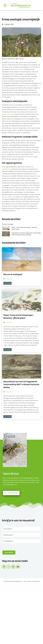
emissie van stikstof (8, 114)
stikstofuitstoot (19, 69)
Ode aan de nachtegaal (8, 224)
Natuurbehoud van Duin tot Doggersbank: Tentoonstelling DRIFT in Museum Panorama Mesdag (21, 384)
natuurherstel (6, 169)
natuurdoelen (9, 197)
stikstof (28, 86)
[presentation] (17, 547)
